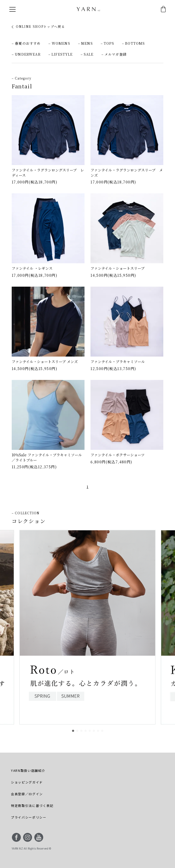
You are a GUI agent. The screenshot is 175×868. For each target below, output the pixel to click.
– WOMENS (59, 43)
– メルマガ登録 (114, 54)
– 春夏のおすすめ (26, 43)
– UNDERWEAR (26, 54)
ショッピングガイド (27, 782)
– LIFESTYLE (61, 54)
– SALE (87, 54)
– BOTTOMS (134, 43)
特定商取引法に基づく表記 (32, 805)
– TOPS (107, 43)
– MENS (85, 43)
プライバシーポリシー (29, 817)
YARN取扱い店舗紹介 (28, 770)
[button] (73, 731)
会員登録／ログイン (27, 794)
